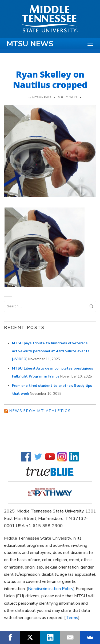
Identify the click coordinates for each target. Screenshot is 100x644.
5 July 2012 (68, 98)
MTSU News (30, 44)
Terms (72, 618)
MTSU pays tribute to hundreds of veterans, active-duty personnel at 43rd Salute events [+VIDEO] (51, 351)
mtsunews (42, 98)
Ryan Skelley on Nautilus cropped (50, 79)
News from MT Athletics (40, 411)
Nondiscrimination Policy (51, 589)
